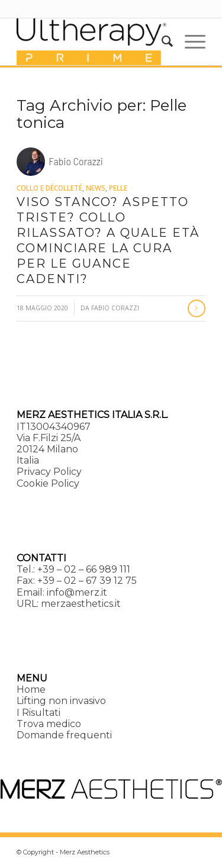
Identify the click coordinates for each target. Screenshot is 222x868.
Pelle (118, 188)
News (96, 188)
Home (31, 689)
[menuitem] (161, 41)
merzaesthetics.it (81, 604)
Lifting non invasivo (61, 701)
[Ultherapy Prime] (92, 41)
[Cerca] (161, 41)
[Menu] (189, 41)
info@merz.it (77, 592)
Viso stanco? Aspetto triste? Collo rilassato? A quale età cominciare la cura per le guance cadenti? (108, 240)
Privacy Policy (49, 472)
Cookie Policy (48, 483)
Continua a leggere (197, 308)
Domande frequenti (64, 735)
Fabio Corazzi (115, 308)
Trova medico (49, 724)
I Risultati (38, 713)
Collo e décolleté (49, 188)
